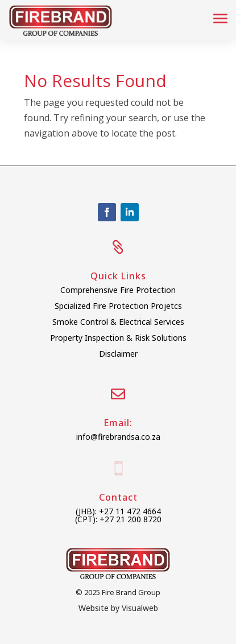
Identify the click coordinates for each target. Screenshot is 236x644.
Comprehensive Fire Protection (118, 290)
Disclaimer (118, 354)
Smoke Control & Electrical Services (118, 322)
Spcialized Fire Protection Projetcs (118, 306)
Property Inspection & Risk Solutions (118, 338)
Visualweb (140, 608)
